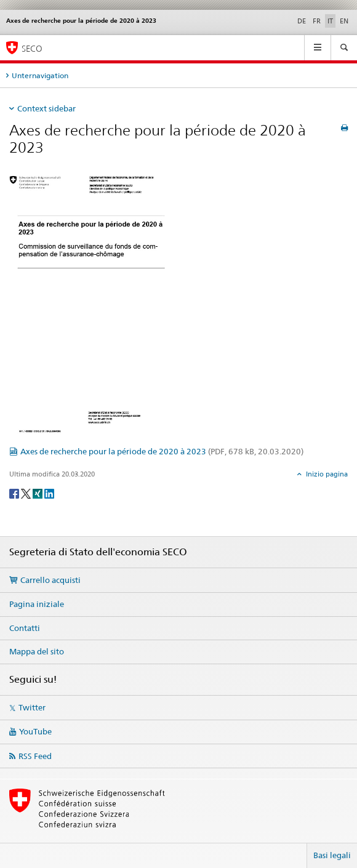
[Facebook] (15, 493)
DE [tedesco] (302, 21)
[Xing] (38, 493)
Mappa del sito (37, 651)
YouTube (35, 731)
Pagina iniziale (37, 604)
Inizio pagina (326, 474)
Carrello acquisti (50, 580)
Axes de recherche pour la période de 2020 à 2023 (162, 451)
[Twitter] (27, 493)
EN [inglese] (344, 21)
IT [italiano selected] (330, 21)
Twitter (32, 707)
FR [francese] (317, 21)
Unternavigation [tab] (40, 75)
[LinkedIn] (49, 493)
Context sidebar (46, 108)
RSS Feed (35, 756)
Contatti (25, 628)
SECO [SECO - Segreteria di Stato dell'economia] (32, 48)
